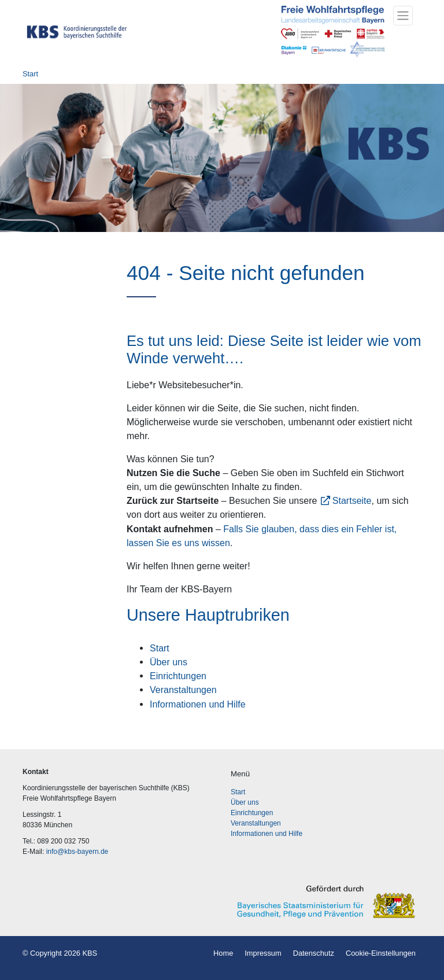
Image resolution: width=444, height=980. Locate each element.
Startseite (352, 500)
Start (30, 74)
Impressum (263, 953)
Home (223, 953)
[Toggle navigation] (403, 16)
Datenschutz (314, 953)
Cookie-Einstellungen (381, 953)
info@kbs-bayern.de (77, 852)
